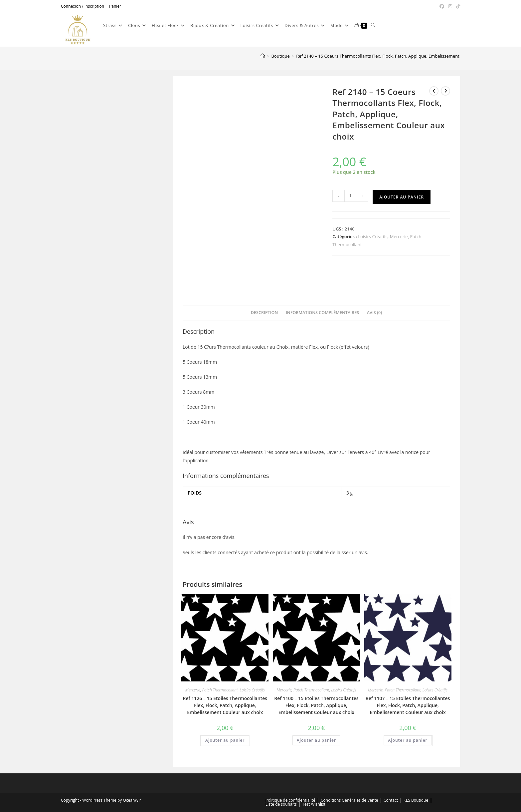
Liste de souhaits (281, 804)
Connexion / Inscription (83, 6)
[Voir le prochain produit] (445, 91)
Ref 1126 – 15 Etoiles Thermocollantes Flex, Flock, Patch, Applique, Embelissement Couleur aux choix (225, 705)
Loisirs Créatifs (373, 236)
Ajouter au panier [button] (225, 740)
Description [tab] (264, 313)
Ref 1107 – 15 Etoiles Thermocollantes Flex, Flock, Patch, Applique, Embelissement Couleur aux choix (408, 705)
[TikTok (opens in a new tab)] (457, 6)
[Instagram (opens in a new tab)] (450, 6)
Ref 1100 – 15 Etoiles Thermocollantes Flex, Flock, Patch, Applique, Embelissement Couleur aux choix (316, 705)
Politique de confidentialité (290, 800)
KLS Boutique (416, 800)
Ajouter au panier (402, 197)
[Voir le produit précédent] (434, 91)
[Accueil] (263, 56)
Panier (115, 6)
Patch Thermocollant (220, 690)
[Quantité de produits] (350, 196)
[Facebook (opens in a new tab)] (442, 6)
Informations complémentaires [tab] (322, 313)
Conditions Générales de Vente (349, 800)
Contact (391, 800)
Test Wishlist (314, 804)
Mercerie (399, 236)
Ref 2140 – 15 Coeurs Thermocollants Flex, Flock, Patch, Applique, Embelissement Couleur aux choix (396, 56)
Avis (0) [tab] (374, 313)
